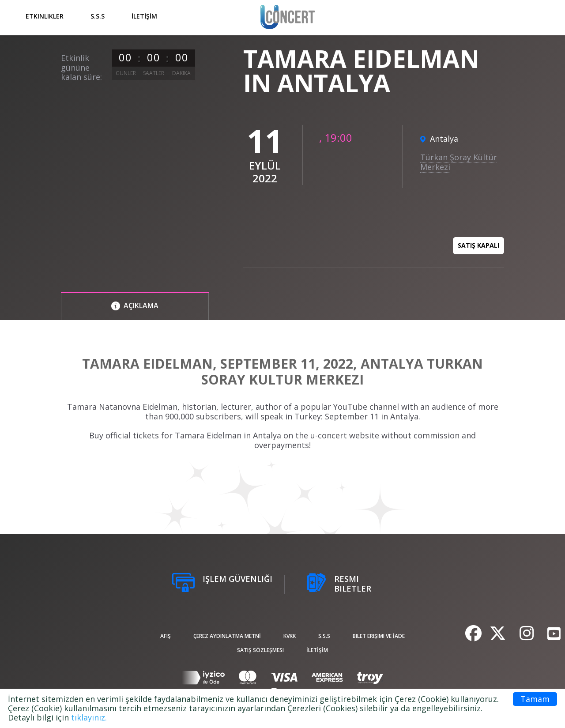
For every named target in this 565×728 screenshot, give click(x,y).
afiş (166, 636)
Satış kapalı (478, 245)
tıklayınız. (89, 717)
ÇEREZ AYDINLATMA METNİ (227, 636)
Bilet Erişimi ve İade (379, 636)
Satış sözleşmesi (260, 650)
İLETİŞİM (144, 16)
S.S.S (98, 16)
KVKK (290, 636)
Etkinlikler (45, 16)
